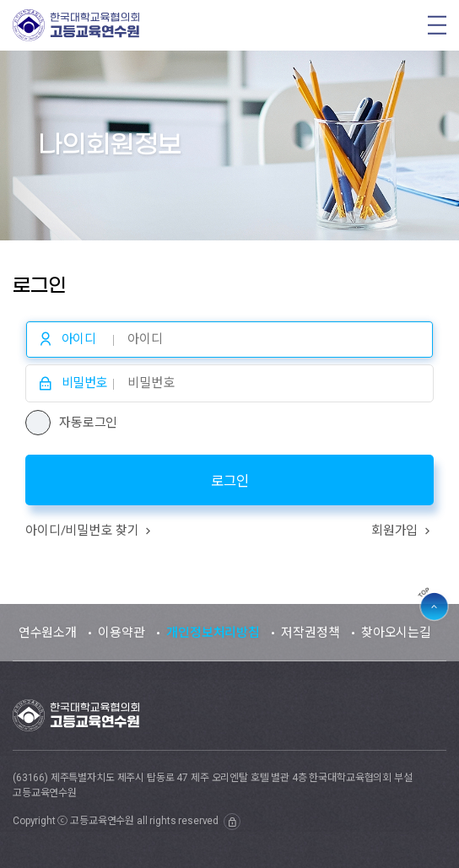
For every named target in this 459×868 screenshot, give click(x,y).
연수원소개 (48, 633)
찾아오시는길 (396, 633)
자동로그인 (88, 423)
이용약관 (121, 633)
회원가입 (402, 531)
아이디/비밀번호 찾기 (90, 531)
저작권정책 (310, 633)
